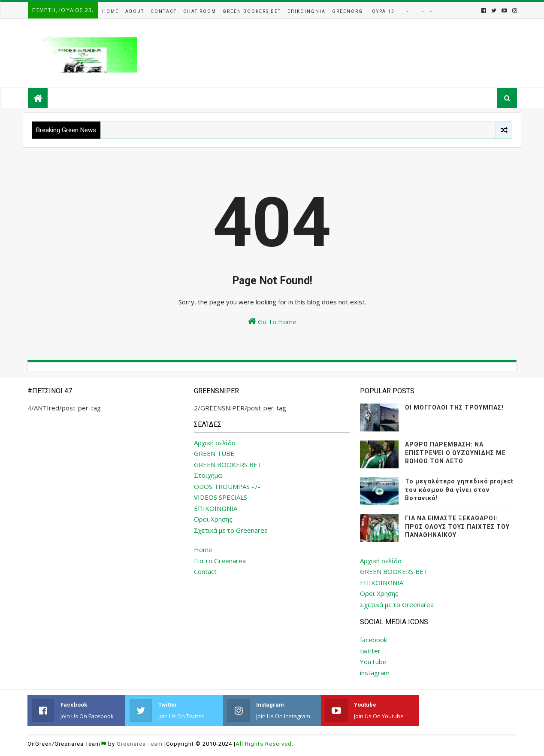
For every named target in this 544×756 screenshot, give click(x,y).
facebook (373, 640)
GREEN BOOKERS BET (228, 465)
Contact (164, 11)
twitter (370, 651)
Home (110, 11)
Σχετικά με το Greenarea (231, 530)
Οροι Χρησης (213, 519)
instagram (375, 673)
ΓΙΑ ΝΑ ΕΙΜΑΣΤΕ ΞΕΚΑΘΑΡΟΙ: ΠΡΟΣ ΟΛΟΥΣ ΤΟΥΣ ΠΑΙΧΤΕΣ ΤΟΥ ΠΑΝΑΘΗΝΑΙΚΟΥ (457, 527)
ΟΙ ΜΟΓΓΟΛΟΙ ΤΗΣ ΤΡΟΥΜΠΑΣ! (454, 407)
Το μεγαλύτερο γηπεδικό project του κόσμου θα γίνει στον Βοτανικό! (459, 490)
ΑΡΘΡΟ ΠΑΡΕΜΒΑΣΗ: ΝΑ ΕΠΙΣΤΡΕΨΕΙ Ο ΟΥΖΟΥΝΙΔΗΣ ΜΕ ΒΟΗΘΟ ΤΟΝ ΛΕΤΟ (455, 453)
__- (405, 11)
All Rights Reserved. (264, 744)
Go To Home (272, 321)
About (135, 11)
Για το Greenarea (220, 561)
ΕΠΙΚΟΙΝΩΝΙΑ (216, 508)
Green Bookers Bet (252, 11)
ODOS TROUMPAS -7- (227, 486)
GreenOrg (348, 11)
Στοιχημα (208, 475)
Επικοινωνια (307, 11)
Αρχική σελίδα (215, 443)
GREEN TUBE (214, 453)
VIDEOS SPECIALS (221, 497)
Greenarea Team (140, 744)
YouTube (373, 662)
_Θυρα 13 (382, 11)
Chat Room (200, 11)
